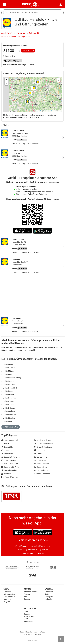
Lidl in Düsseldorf (9, 388)
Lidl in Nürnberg (8, 405)
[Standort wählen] (60, 4)
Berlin (38, 6)
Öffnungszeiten (9, 594)
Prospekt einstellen (32, 592)
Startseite (7, 592)
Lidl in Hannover (9, 398)
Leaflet (39, 111)
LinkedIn (48, 599)
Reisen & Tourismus (43, 447)
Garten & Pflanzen (10, 464)
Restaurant (40, 450)
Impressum (29, 621)
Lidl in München (8, 371)
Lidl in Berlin (7, 364)
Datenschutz (29, 616)
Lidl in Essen (7, 391)
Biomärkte (7, 450)
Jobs (26, 611)
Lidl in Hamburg (8, 368)
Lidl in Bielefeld (8, 418)
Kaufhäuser (7, 474)
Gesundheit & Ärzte (10, 467)
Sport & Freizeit (42, 464)
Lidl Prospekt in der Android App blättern (33, 546)
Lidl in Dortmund (9, 385)
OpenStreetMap (49, 111)
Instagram (49, 597)
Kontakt (27, 599)
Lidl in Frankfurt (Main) (11, 378)
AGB (26, 619)
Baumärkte (7, 447)
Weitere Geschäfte (42, 474)
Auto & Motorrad (9, 440)
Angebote (7, 599)
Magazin (7, 602)
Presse (27, 614)
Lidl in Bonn (7, 421)
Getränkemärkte (9, 470)
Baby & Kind (7, 444)
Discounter (7, 454)
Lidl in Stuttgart (8, 381)
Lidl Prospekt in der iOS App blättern (32, 550)
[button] (59, 80)
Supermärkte (41, 467)
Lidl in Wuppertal (9, 415)
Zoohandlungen (42, 470)
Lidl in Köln (7, 375)
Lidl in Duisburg (8, 408)
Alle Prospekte (9, 597)
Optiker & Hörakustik (44, 444)
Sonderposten (41, 457)
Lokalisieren (28, 51)
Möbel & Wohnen (10, 477)
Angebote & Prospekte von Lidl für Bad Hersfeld (20, 33)
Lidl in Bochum (8, 411)
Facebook (49, 592)
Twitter (48, 594)
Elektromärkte (9, 460)
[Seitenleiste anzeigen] (61, 639)
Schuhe (38, 454)
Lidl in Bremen (8, 395)
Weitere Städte (10, 427)
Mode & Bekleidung (43, 440)
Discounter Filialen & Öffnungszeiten (16, 37)
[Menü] (5, 4)
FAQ (26, 597)
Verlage (27, 594)
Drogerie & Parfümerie (11, 457)
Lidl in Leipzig (8, 401)
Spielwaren (40, 460)
